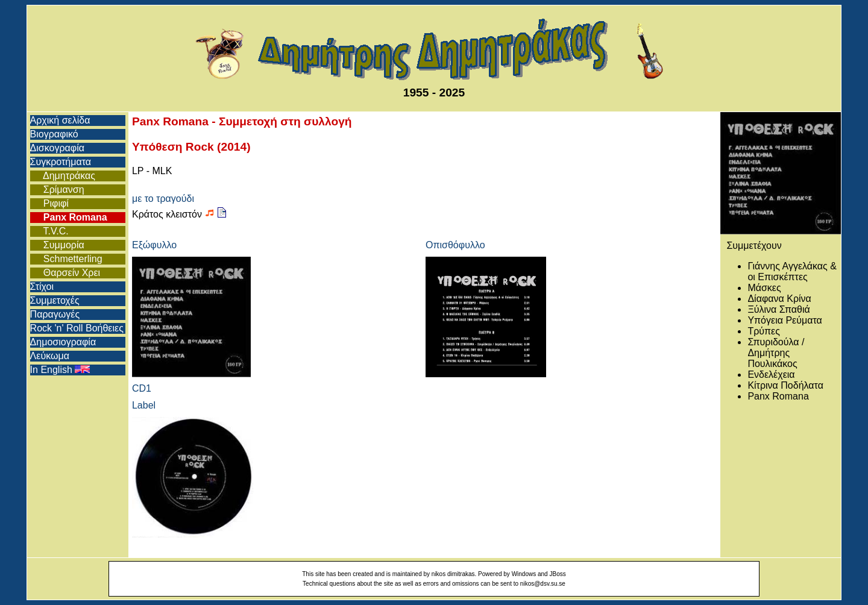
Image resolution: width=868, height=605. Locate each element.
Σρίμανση (57, 190)
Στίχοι (42, 287)
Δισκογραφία (57, 148)
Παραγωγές (55, 314)
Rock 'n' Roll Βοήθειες (77, 328)
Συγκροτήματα (61, 162)
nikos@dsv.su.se (543, 584)
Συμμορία (57, 245)
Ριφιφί (49, 203)
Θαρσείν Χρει (65, 273)
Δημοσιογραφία (63, 342)
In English (60, 370)
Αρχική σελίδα (60, 120)
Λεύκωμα (50, 356)
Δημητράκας (63, 176)
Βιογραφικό (54, 134)
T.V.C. (49, 231)
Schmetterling (66, 259)
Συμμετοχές (55, 300)
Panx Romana (69, 217)
